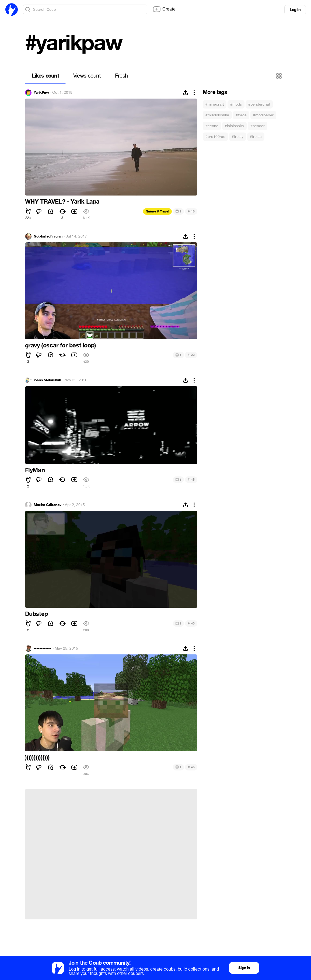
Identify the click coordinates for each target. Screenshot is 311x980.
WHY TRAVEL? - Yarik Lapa (62, 202)
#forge (241, 115)
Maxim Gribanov (48, 505)
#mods (236, 104)
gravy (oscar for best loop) (61, 346)
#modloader (263, 115)
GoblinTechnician (48, 236)
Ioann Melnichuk (47, 380)
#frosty (238, 137)
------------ (42, 648)
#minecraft (215, 104)
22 (191, 355)
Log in (295, 10)
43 (191, 623)
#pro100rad (215, 137)
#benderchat (259, 104)
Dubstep (36, 614)
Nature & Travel (157, 211)
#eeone (212, 126)
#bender (258, 126)
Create (164, 9)
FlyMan (35, 470)
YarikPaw (41, 93)
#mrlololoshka (217, 115)
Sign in (244, 968)
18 (191, 211)
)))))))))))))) (37, 758)
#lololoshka (234, 126)
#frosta (256, 137)
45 (191, 479)
